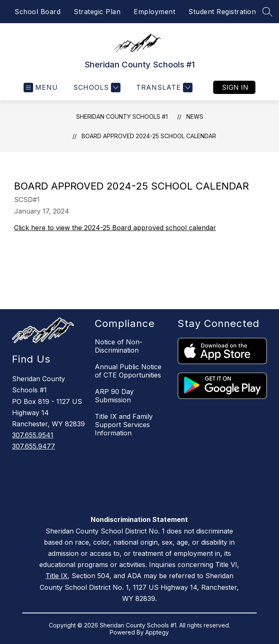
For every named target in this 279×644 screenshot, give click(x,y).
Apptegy (157, 632)
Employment (154, 12)
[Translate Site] (163, 88)
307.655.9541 (33, 435)
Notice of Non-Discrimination (119, 346)
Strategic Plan (97, 12)
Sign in (235, 87)
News (195, 117)
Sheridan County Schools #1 (122, 117)
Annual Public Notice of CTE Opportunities (128, 371)
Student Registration (222, 12)
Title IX (57, 576)
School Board (37, 12)
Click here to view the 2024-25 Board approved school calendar (115, 228)
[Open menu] (41, 88)
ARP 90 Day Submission (114, 396)
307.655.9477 (34, 446)
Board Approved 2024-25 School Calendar (149, 136)
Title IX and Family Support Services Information (124, 425)
